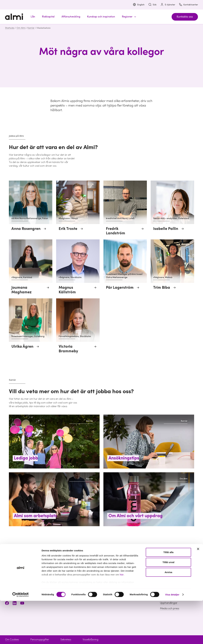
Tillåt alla (168, 595)
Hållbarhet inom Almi (172, 586)
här (122, 618)
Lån (79, 581)
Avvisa (168, 615)
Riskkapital (82, 586)
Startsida (10, 28)
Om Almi (21, 28)
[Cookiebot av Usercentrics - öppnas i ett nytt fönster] (21, 638)
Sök (152, 5)
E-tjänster (168, 5)
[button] (128, 17)
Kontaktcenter (188, 5)
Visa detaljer (172, 638)
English (139, 5)
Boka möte (124, 581)
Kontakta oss (185, 17)
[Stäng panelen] (198, 592)
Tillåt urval (169, 605)
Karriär (31, 28)
